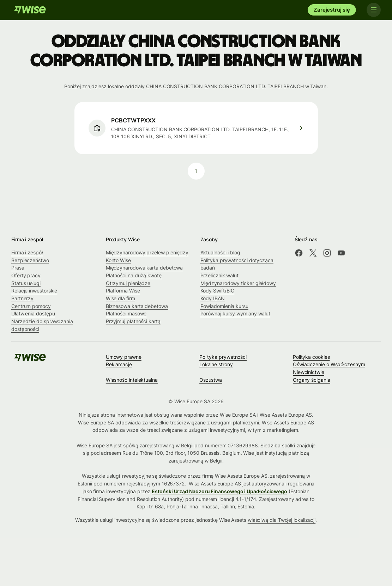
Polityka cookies (311, 357)
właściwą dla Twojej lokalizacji (282, 520)
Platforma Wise (123, 291)
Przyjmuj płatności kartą (133, 321)
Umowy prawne (124, 357)
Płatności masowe (126, 313)
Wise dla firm (120, 298)
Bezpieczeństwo (30, 260)
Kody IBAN (213, 298)
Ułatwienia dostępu (33, 313)
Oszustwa (211, 380)
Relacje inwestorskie (34, 291)
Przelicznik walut (220, 275)
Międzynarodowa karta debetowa (144, 268)
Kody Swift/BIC (218, 291)
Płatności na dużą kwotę (134, 275)
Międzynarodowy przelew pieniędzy (147, 252)
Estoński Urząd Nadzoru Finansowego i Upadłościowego (219, 491)
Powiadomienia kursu (224, 306)
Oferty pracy (26, 275)
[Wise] (30, 10)
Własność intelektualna (132, 380)
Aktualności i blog (221, 252)
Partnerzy (22, 298)
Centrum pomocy (31, 306)
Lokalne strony (216, 364)
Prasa (18, 268)
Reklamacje (119, 364)
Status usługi (26, 283)
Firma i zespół (27, 252)
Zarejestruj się (332, 10)
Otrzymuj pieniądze (128, 283)
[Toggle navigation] (374, 10)
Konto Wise (118, 260)
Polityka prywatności (223, 357)
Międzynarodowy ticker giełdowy (238, 283)
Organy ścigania (312, 380)
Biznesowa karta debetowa (137, 306)
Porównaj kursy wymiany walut (236, 313)
